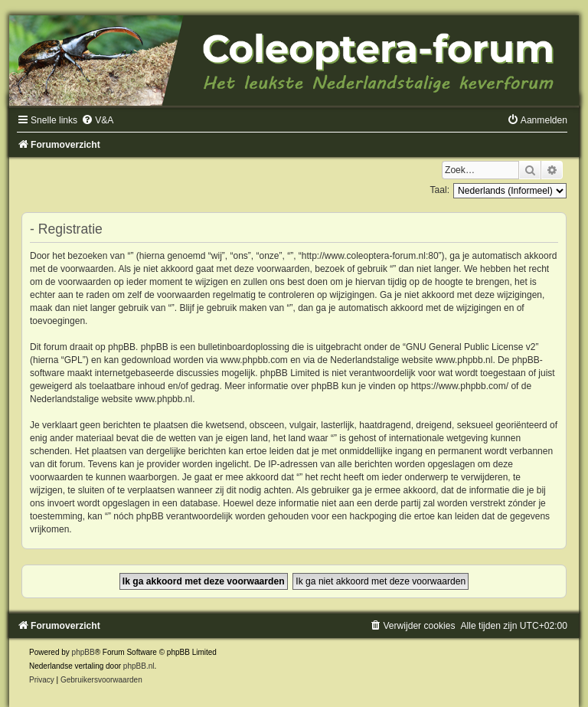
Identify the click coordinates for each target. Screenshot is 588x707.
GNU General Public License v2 (470, 347)
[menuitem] (97, 120)
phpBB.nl (139, 666)
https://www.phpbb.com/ (460, 386)
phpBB (83, 652)
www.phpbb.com (254, 360)
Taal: (439, 190)
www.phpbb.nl (464, 360)
